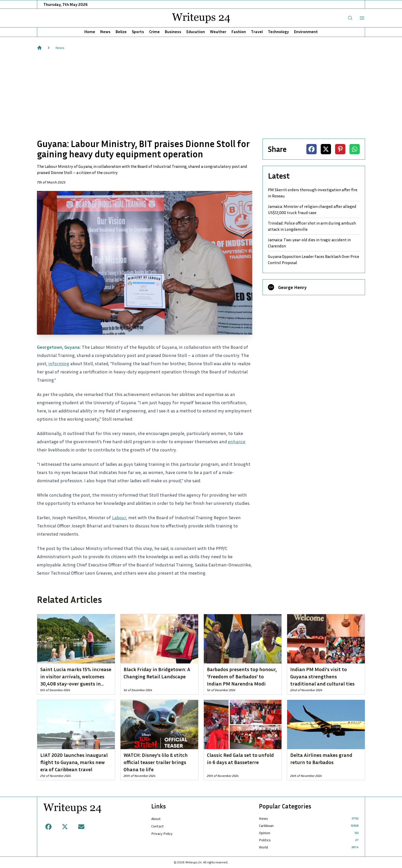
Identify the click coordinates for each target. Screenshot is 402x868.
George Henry (292, 287)
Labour (119, 517)
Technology (278, 32)
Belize (121, 32)
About (156, 819)
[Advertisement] (201, 94)
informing (59, 363)
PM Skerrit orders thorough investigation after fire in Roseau (313, 193)
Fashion (239, 32)
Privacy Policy (162, 833)
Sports (138, 32)
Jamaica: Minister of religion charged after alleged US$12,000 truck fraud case (312, 209)
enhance (237, 441)
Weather (218, 32)
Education (196, 32)
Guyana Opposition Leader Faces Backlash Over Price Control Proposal (314, 259)
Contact (158, 826)
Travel (257, 32)
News (105, 32)
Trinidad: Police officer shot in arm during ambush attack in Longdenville (312, 226)
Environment (306, 32)
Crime (154, 32)
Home (90, 32)
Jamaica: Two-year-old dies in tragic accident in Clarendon (309, 243)
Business (173, 32)
